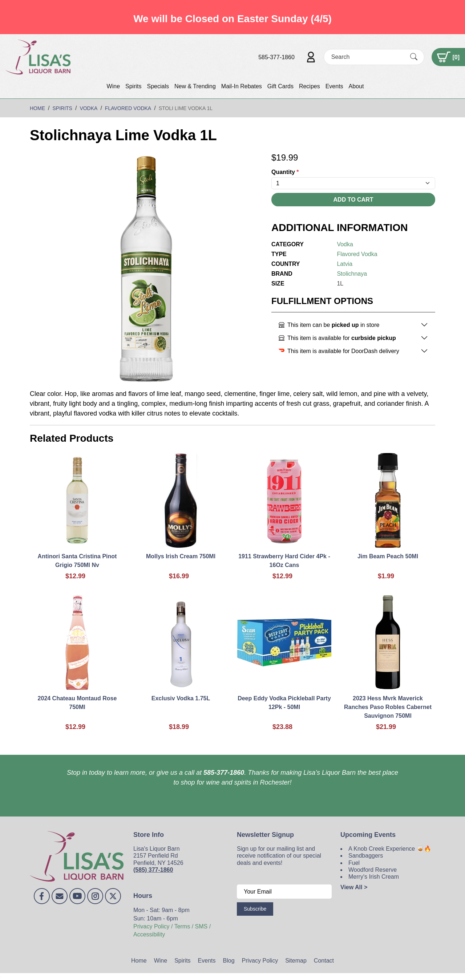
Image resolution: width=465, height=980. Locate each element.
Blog (229, 961)
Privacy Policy (260, 961)
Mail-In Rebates (242, 86)
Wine (113, 86)
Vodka (345, 244)
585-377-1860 (276, 57)
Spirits (133, 86)
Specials (158, 86)
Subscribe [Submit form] (255, 909)
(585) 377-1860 (153, 870)
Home (139, 961)
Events (334, 86)
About (356, 86)
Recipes (310, 86)
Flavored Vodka (357, 254)
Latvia (345, 264)
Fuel (354, 863)
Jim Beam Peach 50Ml (388, 556)
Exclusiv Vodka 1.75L (181, 698)
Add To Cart (353, 200)
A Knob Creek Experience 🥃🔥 (390, 849)
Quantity (285, 172)
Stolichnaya (352, 274)
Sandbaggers (366, 856)
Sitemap (296, 961)
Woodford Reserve (373, 870)
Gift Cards (280, 86)
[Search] (368, 57)
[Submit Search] (414, 57)
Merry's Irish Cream (374, 877)
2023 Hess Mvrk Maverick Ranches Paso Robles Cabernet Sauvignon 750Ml (388, 707)
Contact (324, 961)
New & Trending (195, 86)
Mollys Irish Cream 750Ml (181, 556)
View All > (354, 887)
